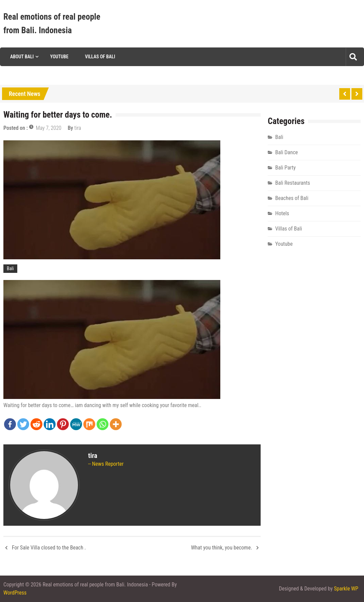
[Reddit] (36, 424)
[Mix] (89, 424)
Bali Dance (287, 152)
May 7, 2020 (49, 128)
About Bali (22, 57)
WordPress (15, 593)
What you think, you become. (221, 548)
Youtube (59, 57)
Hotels (282, 213)
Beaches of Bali (292, 198)
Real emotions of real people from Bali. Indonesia (52, 24)
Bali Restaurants (293, 183)
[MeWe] (76, 424)
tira (78, 128)
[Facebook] (10, 424)
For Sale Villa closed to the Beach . (49, 548)
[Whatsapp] (103, 424)
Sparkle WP (346, 589)
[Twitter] (23, 424)
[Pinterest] (63, 424)
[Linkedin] (50, 424)
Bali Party (286, 168)
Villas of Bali (100, 57)
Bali (10, 268)
